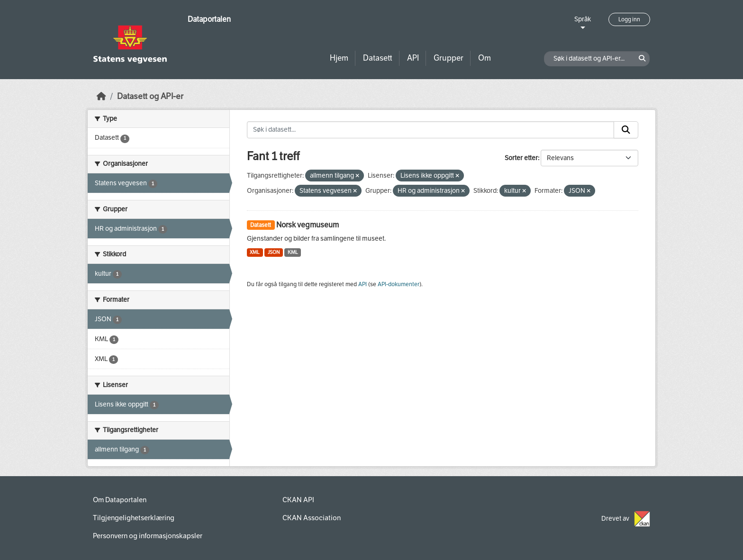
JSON (274, 252)
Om (485, 58)
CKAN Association (312, 518)
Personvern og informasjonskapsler (148, 536)
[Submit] (626, 130)
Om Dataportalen (120, 500)
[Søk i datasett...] (431, 130)
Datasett (378, 58)
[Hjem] (101, 96)
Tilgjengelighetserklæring (134, 518)
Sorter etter (521, 158)
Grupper (449, 58)
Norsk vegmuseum (308, 225)
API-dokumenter (399, 284)
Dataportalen (209, 19)
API (413, 58)
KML (293, 252)
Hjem (339, 58)
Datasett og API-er (150, 96)
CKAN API (298, 500)
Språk (583, 19)
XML (255, 252)
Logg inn (629, 19)
